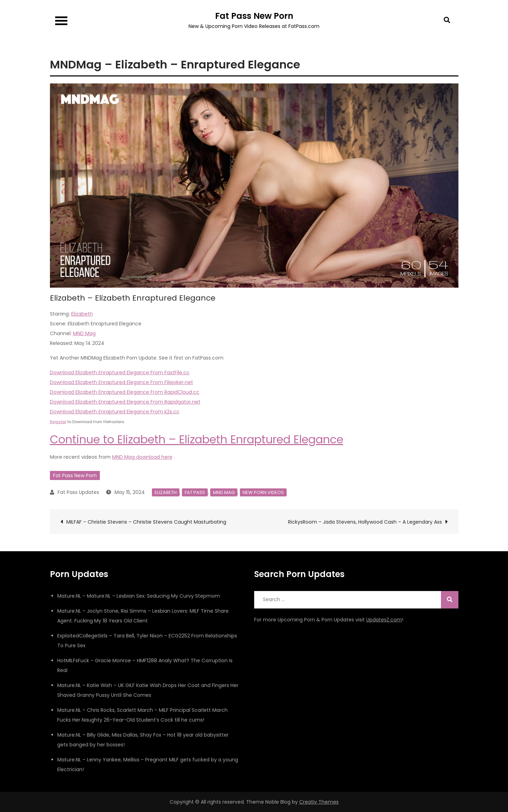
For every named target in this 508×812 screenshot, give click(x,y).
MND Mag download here (142, 457)
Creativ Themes (319, 802)
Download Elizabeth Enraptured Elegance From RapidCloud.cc (125, 392)
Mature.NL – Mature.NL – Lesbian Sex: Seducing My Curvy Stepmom (139, 596)
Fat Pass (195, 492)
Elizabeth (82, 314)
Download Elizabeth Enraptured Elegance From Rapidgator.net (125, 402)
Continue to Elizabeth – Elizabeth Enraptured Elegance (197, 439)
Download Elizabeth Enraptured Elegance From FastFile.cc (120, 372)
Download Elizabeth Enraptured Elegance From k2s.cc (115, 412)
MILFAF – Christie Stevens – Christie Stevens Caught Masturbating (146, 522)
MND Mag (84, 333)
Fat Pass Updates (78, 492)
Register (58, 422)
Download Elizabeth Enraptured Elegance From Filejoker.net (122, 382)
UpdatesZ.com (384, 620)
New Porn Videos (263, 492)
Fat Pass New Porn (254, 16)
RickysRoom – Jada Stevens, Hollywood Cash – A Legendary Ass (365, 522)
